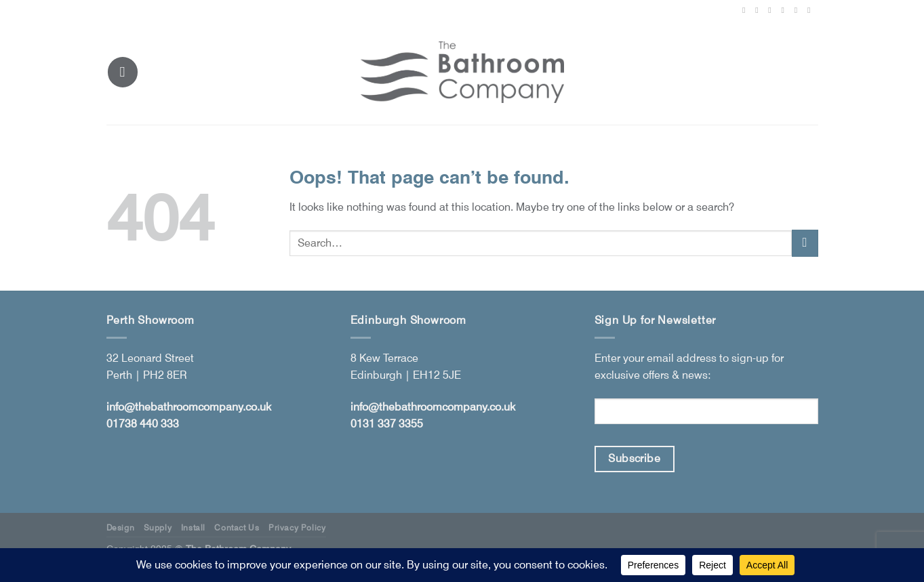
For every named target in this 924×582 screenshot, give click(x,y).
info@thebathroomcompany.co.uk (189, 407)
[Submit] (805, 243)
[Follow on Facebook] (746, 10)
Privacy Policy (297, 527)
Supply (158, 527)
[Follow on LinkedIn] (799, 10)
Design (121, 527)
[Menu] (123, 72)
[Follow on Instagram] (759, 10)
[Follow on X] (772, 10)
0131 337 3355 (387, 424)
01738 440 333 (143, 424)
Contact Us (237, 527)
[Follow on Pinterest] (786, 10)
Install (193, 527)
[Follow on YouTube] (811, 10)
